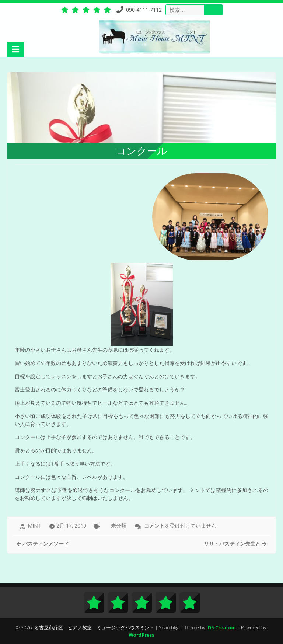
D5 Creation (222, 627)
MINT (34, 525)
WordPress (141, 635)
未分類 (119, 525)
